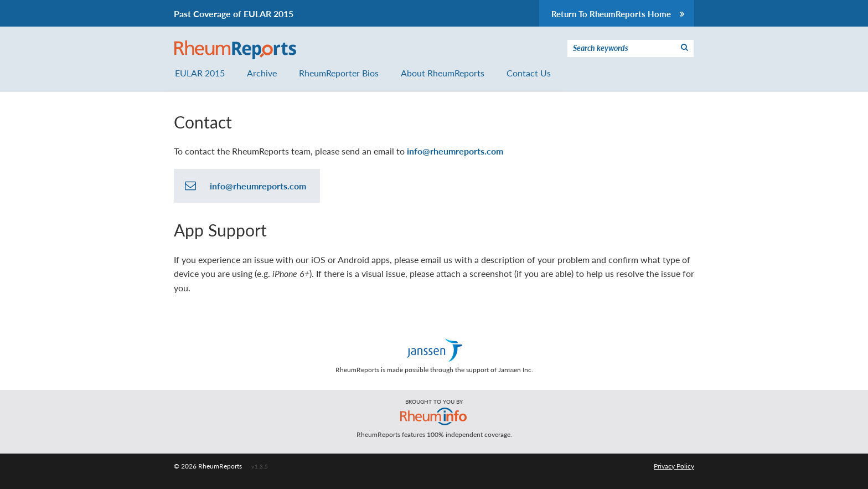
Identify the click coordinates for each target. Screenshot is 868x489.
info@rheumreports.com (455, 151)
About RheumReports (443, 73)
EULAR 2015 (200, 73)
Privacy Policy (674, 466)
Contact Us (529, 73)
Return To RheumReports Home (619, 14)
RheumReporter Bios (339, 73)
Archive (262, 73)
